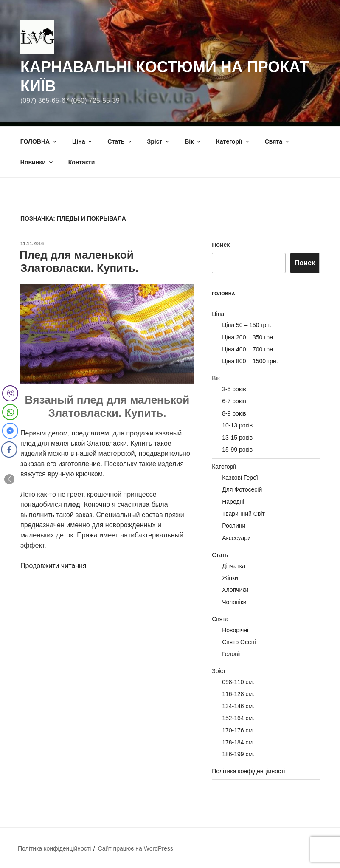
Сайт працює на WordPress (135, 848)
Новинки (37, 162)
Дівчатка (234, 566)
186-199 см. (238, 754)
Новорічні (235, 630)
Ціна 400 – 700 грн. (248, 349)
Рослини (234, 526)
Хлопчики (235, 590)
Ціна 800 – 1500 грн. (250, 361)
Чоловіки (234, 602)
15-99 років (237, 450)
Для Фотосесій (242, 489)
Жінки (230, 578)
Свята (278, 141)
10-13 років (237, 425)
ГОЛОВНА (39, 141)
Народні (233, 502)
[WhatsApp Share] (10, 412)
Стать (120, 141)
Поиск (221, 245)
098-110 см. (238, 682)
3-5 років (234, 389)
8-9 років (234, 413)
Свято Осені (239, 642)
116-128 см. (238, 694)
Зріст (159, 141)
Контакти (82, 162)
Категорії (233, 141)
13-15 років (237, 438)
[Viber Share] (10, 393)
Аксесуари (236, 538)
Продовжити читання (53, 566)
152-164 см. (238, 718)
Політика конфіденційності (248, 771)
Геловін (232, 654)
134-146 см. (238, 706)
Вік (193, 141)
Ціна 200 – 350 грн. (248, 337)
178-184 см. (238, 742)
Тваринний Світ (243, 514)
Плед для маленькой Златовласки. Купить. (79, 262)
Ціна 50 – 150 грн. (247, 325)
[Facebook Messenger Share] (9, 431)
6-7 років (234, 401)
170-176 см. (238, 730)
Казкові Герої (240, 478)
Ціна (83, 141)
